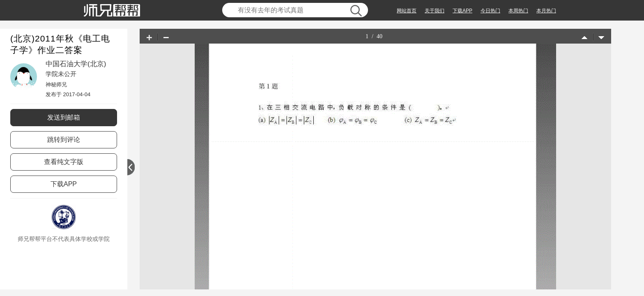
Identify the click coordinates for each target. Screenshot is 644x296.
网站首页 (407, 11)
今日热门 (490, 11)
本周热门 (518, 11)
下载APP (462, 11)
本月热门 (546, 11)
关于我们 (435, 11)
